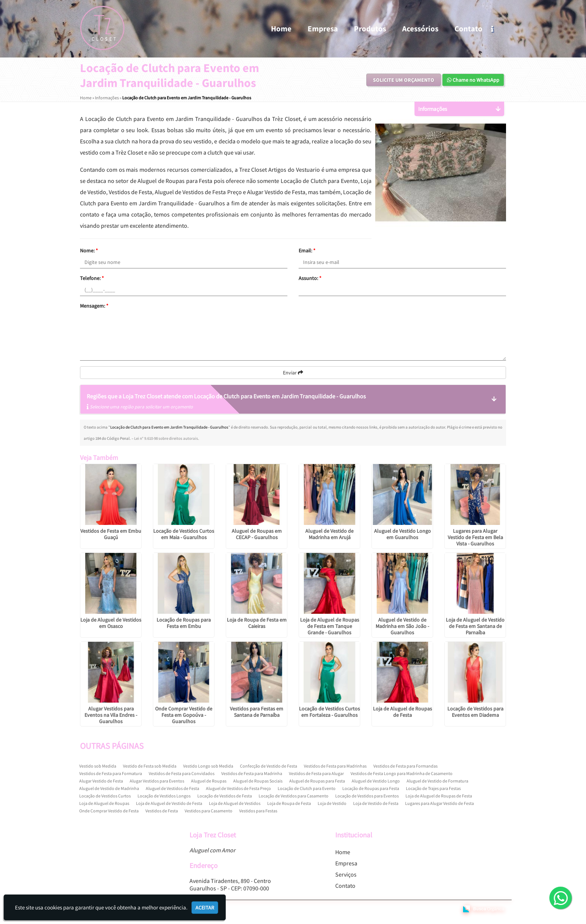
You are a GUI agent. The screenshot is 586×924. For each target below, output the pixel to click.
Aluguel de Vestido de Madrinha (109, 788)
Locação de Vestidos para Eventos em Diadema (475, 712)
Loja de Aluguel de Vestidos (235, 803)
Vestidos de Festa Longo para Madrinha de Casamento (402, 773)
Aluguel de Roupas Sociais (258, 781)
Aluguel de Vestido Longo (376, 781)
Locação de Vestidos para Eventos (367, 796)
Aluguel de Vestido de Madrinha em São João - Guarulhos (402, 626)
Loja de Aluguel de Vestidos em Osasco (111, 623)
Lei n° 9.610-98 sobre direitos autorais (166, 438)
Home (281, 29)
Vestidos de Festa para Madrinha (252, 773)
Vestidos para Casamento (209, 811)
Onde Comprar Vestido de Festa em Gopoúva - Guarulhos (184, 715)
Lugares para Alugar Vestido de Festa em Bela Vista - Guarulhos (475, 537)
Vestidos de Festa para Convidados (182, 773)
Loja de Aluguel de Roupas (104, 803)
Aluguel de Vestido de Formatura (437, 781)
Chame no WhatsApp (473, 80)
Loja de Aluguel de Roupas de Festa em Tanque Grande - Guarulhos (330, 626)
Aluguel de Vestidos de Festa (172, 788)
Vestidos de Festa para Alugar (316, 773)
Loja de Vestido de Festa (376, 803)
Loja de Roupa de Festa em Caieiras (257, 623)
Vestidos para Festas (258, 811)
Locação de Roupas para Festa (371, 788)
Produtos (370, 29)
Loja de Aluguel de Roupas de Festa (403, 712)
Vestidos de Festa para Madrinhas (335, 766)
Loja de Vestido (332, 803)
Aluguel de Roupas (209, 781)
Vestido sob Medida (98, 766)
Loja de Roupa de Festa (289, 803)
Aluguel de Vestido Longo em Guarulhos (403, 534)
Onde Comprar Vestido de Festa (109, 811)
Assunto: (310, 278)
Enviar (293, 373)
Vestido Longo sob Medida (208, 766)
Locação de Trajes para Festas (433, 788)
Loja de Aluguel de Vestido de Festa (169, 803)
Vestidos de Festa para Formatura (111, 773)
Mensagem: (94, 306)
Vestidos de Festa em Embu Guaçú (111, 534)
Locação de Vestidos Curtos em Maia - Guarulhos (184, 534)
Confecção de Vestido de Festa (269, 766)
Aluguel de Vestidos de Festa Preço (238, 788)
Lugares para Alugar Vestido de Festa (439, 803)
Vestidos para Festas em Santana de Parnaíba (257, 712)
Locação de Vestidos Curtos (105, 796)
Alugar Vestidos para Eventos (157, 781)
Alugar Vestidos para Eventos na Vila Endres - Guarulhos (111, 715)
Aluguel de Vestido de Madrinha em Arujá (329, 534)
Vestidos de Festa (162, 811)
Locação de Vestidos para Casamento (294, 796)
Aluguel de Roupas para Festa (317, 781)
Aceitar (205, 908)
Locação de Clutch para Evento (307, 788)
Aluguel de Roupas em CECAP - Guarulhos (257, 534)
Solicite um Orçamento (404, 80)
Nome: (89, 251)
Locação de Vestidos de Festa (225, 796)
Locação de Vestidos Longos (164, 796)
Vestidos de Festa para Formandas (405, 766)
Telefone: (92, 278)
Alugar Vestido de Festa (101, 781)
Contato (468, 29)
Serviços (346, 874)
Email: (307, 251)
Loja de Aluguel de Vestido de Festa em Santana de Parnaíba (475, 626)
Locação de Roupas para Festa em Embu (184, 623)
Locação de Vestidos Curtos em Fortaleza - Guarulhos (329, 712)
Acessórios (420, 29)
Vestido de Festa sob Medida (150, 766)
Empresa (323, 29)
